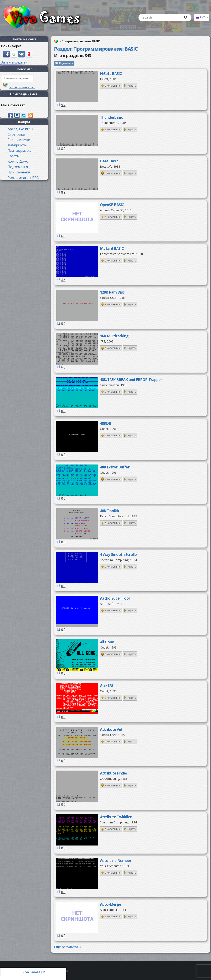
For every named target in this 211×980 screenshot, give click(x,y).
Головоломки (19, 140)
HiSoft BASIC (111, 73)
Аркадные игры (20, 129)
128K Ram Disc (112, 292)
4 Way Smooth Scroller (119, 554)
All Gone (107, 642)
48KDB (106, 423)
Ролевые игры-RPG (23, 178)
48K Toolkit (110, 511)
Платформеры (19, 151)
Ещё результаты (68, 947)
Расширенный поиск (22, 87)
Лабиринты (17, 145)
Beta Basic (109, 161)
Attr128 (106, 686)
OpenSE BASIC (112, 205)
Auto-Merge (110, 904)
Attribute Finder (114, 773)
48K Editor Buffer (115, 467)
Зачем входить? (14, 62)
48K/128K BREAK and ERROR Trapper (131, 380)
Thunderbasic (111, 117)
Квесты (14, 156)
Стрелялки (16, 134)
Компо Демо (18, 161)
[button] (7, 54)
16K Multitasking (114, 336)
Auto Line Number (116, 860)
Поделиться (66, 63)
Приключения (19, 172)
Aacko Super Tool (115, 598)
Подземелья (18, 167)
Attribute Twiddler (116, 817)
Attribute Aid (111, 729)
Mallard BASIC (112, 248)
